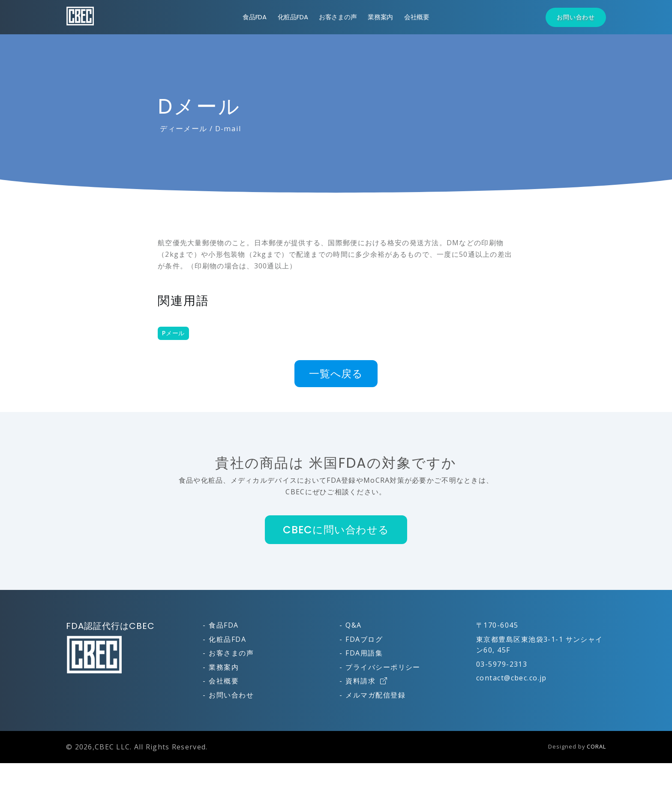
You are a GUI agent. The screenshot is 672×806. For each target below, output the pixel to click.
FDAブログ (364, 639)
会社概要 (417, 17)
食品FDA (255, 17)
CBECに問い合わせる (336, 530)
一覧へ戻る (336, 374)
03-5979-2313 (502, 664)
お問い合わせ (576, 17)
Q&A (353, 625)
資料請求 (366, 681)
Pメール (173, 333)
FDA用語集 (364, 653)
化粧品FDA (293, 17)
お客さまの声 (338, 17)
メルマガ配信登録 (375, 695)
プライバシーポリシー (383, 667)
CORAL (596, 746)
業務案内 (380, 17)
